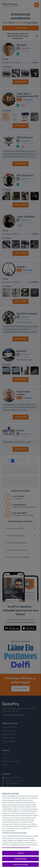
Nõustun (21, 853)
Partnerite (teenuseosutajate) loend (16, 848)
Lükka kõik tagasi (20, 859)
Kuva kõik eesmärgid (20, 865)
